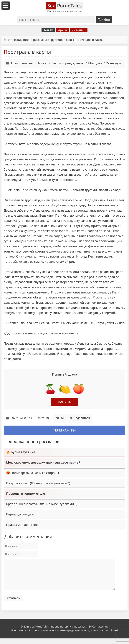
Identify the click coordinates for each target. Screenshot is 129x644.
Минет (43, 63)
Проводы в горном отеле (26, 493)
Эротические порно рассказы (25, 40)
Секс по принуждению (68, 63)
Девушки (79, 30)
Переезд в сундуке (20, 514)
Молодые (95, 63)
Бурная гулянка (23, 452)
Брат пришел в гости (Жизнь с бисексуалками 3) (42, 504)
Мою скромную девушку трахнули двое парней (43, 462)
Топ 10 (48, 30)
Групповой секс (61, 40)
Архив (63, 30)
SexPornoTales (39, 632)
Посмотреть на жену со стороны (35, 473)
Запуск (65, 402)
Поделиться (80, 418)
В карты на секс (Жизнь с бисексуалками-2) (38, 483)
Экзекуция (114, 63)
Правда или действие (22, 525)
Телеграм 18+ (65, 430)
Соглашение (100, 632)
